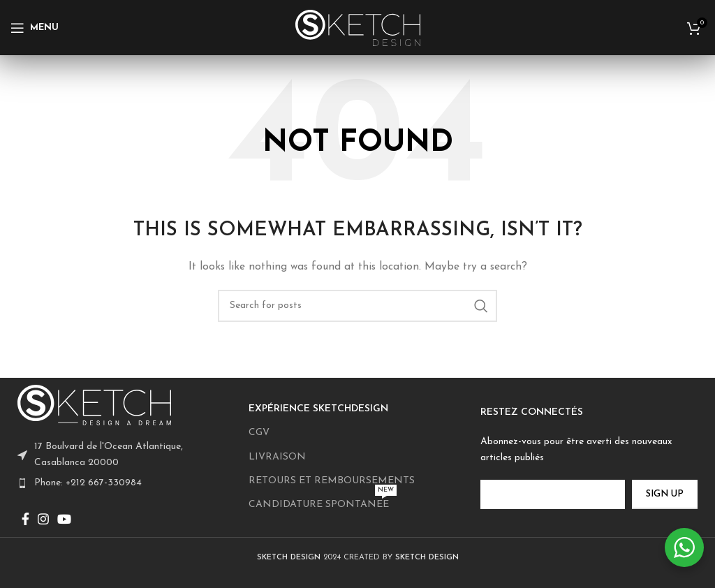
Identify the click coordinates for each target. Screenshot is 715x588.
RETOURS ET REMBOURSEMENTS (332, 481)
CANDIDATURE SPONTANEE (323, 501)
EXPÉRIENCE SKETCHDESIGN (318, 409)
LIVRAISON (277, 457)
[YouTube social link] (64, 519)
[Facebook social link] (25, 519)
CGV (259, 433)
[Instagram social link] (43, 519)
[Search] (357, 306)
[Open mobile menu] (35, 28)
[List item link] (126, 483)
